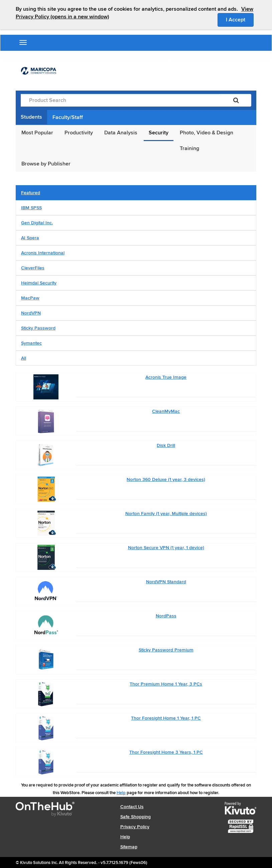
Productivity (79, 133)
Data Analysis (121, 133)
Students (31, 117)
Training (189, 148)
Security (159, 133)
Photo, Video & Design (207, 133)
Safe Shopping (135, 817)
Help (121, 793)
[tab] (136, 193)
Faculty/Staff (68, 117)
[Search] (236, 100)
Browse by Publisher (46, 164)
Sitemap (129, 847)
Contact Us (132, 807)
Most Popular (37, 133)
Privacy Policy (135, 827)
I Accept (240, 19)
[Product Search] (121, 100)
